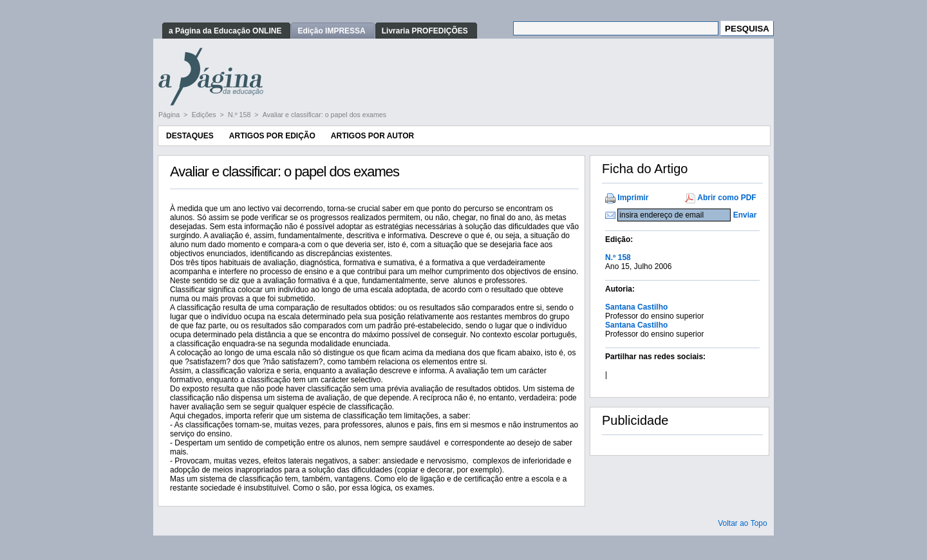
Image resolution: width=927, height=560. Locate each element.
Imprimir (633, 198)
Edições (205, 115)
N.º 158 (240, 115)
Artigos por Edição (272, 136)
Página (170, 115)
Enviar (745, 215)
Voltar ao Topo (743, 523)
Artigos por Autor (372, 136)
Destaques (190, 136)
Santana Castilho (636, 307)
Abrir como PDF (726, 198)
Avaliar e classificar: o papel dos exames (324, 115)
